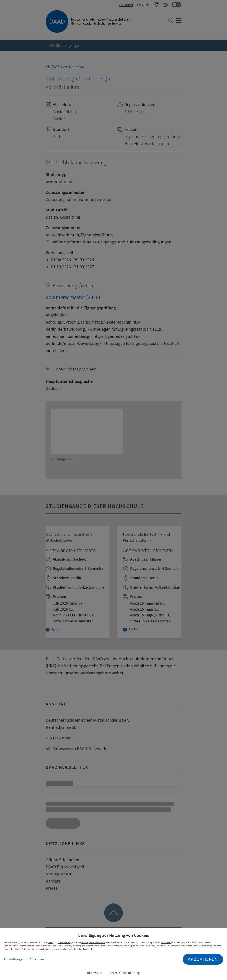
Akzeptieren (203, 959)
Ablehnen (37, 959)
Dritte (60, 942)
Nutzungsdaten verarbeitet (93, 942)
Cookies (67, 942)
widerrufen (89, 949)
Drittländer (166, 942)
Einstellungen (14, 959)
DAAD (51, 942)
